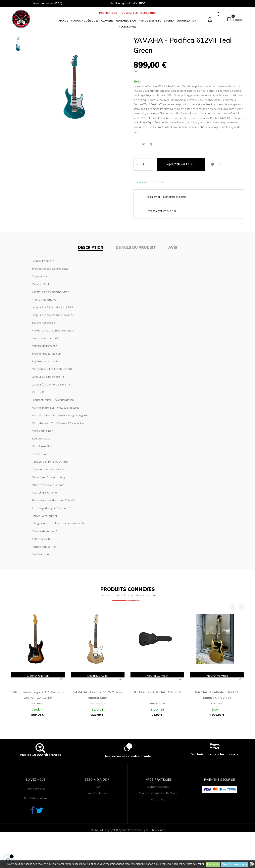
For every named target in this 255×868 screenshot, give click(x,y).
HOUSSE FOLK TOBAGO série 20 (157, 722)
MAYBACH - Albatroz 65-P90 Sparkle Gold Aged (217, 725)
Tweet (144, 174)
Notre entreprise (36, 819)
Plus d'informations (234, 864)
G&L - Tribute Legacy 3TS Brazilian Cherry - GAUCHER (38, 725)
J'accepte (213, 864)
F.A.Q (97, 817)
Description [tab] (91, 278)
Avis (173, 278)
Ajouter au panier (182, 194)
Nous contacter (97, 823)
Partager (136, 174)
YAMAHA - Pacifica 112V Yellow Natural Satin (98, 725)
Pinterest (151, 174)
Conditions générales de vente (158, 823)
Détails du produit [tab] (136, 278)
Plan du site (158, 830)
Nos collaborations (36, 828)
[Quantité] (143, 194)
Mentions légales (158, 817)
